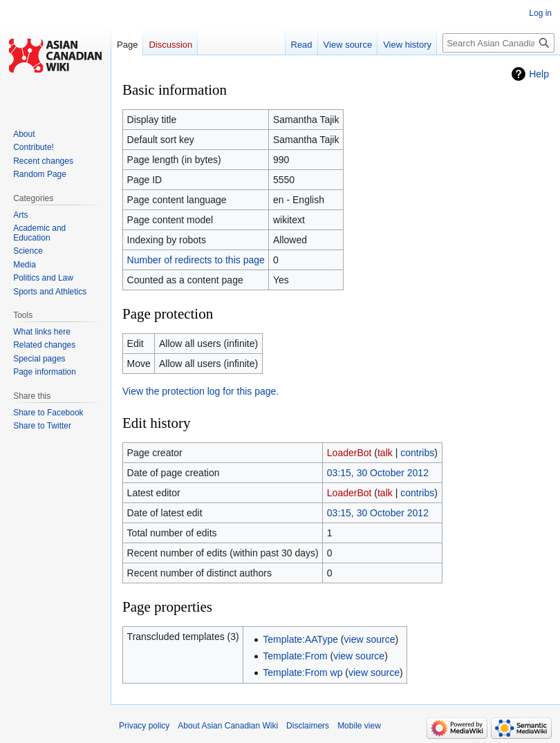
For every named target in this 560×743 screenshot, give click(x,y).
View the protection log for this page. (200, 391)
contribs (417, 453)
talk (385, 453)
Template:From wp (302, 673)
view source (370, 639)
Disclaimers (308, 726)
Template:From (295, 656)
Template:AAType (300, 639)
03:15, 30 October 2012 (378, 473)
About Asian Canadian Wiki (228, 726)
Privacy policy (144, 726)
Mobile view (359, 726)
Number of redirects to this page (196, 260)
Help (539, 74)
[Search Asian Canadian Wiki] (498, 43)
